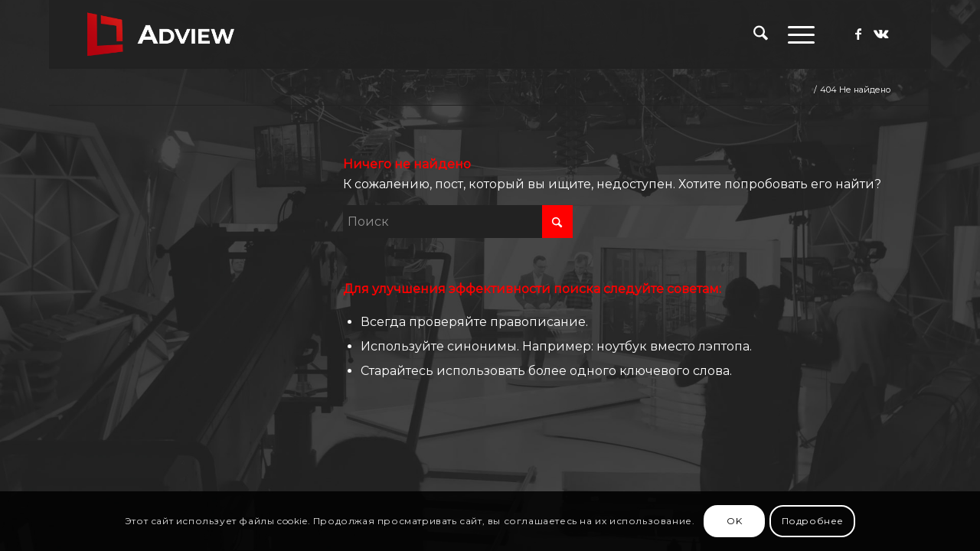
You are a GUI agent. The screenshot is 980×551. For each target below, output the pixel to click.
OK (734, 521)
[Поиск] (761, 34)
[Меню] (796, 34)
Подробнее (813, 521)
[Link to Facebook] (858, 34)
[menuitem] (761, 34)
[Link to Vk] (881, 34)
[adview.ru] (161, 34)
